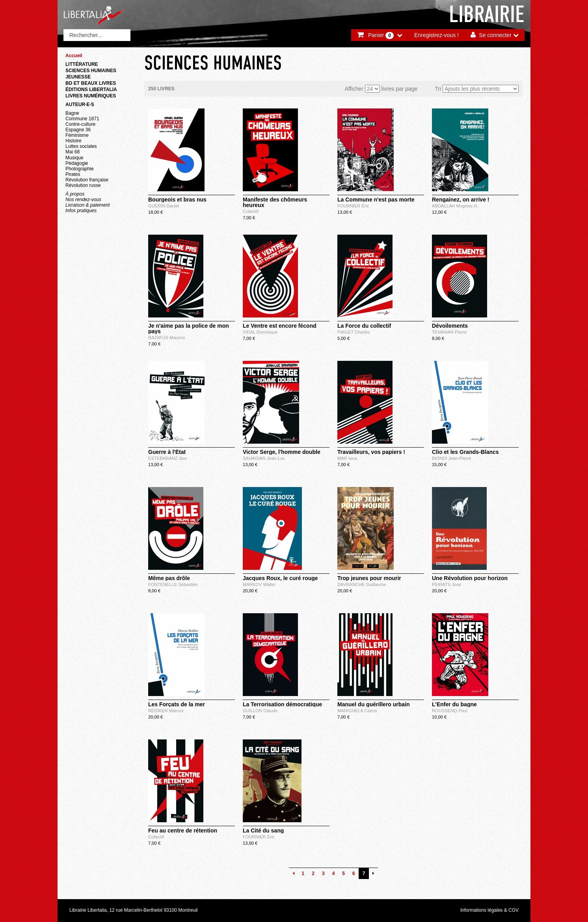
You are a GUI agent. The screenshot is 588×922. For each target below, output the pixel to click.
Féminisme (77, 135)
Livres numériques (91, 96)
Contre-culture (80, 124)
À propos (75, 194)
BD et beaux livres (91, 83)
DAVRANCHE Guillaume (362, 584)
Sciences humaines (91, 71)
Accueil (74, 56)
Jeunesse (78, 77)
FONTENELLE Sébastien (173, 584)
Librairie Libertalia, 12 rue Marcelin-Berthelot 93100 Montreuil (134, 910)
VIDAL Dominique (260, 332)
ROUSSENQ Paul (450, 711)
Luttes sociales (81, 146)
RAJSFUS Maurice (167, 338)
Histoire (73, 141)
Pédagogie (77, 163)
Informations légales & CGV (489, 910)
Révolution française (87, 180)
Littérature (82, 64)
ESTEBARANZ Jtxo (167, 458)
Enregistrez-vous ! (436, 35)
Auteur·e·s (80, 105)
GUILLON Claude (260, 711)
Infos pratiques (81, 211)
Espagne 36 (78, 130)
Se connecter (495, 35)
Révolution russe (83, 185)
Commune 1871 (82, 119)
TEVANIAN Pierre (449, 332)
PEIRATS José (447, 584)
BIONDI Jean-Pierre (451, 458)
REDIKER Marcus (166, 711)
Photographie (80, 169)
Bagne (72, 113)
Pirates (73, 174)
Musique (74, 158)
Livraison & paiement (87, 205)
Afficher (354, 89)
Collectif (251, 211)
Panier (381, 35)
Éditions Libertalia (91, 90)
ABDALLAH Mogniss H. (455, 206)
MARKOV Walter (259, 584)
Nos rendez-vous (83, 200)
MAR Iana (347, 458)
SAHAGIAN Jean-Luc (264, 458)
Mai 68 (73, 152)
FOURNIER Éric (353, 206)
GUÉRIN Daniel (164, 206)
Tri (438, 89)
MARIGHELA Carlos (357, 711)
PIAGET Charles (354, 332)
